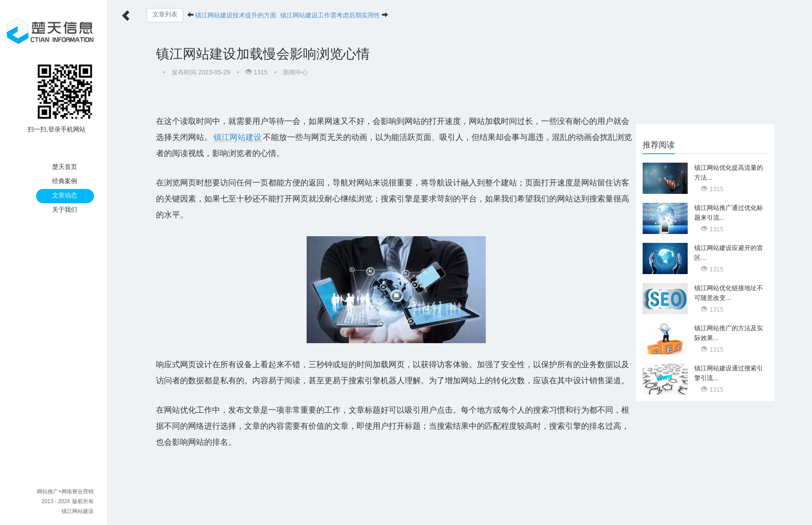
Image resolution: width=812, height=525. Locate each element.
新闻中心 (295, 72)
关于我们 (65, 209)
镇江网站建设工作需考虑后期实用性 (330, 15)
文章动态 (65, 195)
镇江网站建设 (78, 511)
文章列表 (165, 14)
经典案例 (65, 181)
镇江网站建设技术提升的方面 (236, 15)
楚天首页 (65, 167)
